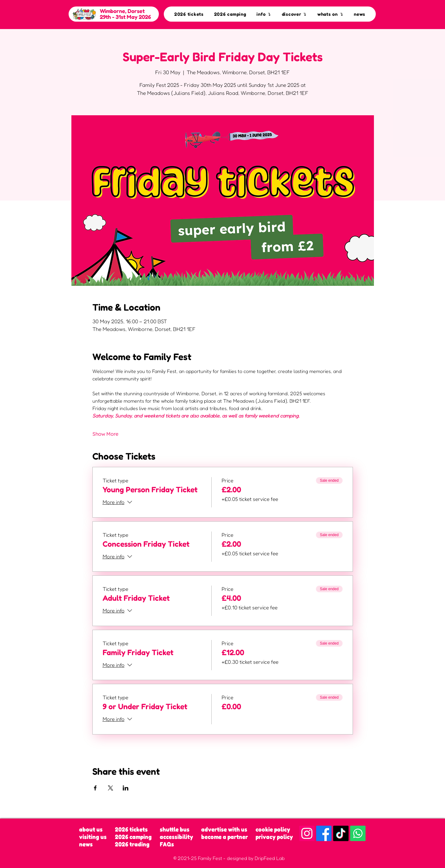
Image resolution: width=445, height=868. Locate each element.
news (86, 844)
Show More (105, 434)
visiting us (93, 837)
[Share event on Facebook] (95, 788)
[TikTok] (341, 833)
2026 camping (133, 837)
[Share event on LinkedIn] (126, 788)
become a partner (225, 837)
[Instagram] (307, 833)
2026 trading (132, 844)
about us (91, 829)
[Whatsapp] (358, 833)
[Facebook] (324, 833)
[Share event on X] (110, 788)
